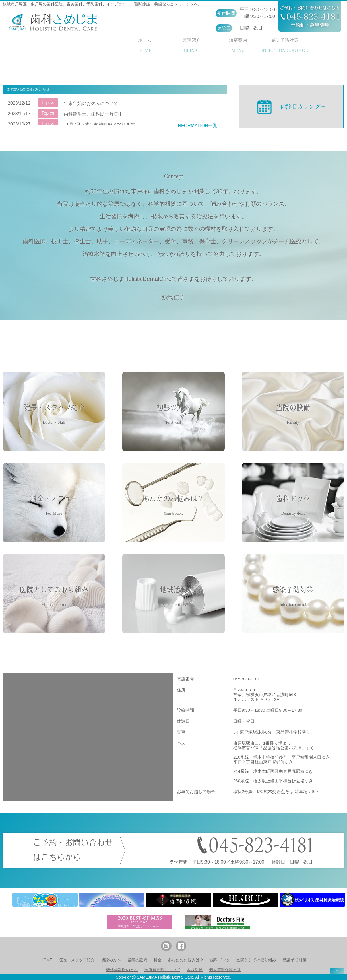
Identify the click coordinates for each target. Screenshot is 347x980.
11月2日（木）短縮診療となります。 (102, 124)
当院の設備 (137, 960)
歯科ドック (220, 960)
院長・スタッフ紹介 (77, 960)
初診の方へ (111, 960)
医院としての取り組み (256, 960)
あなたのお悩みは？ (186, 960)
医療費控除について (162, 970)
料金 (158, 960)
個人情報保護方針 (225, 970)
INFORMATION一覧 (197, 126)
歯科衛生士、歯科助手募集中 (93, 114)
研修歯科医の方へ (122, 970)
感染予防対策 (295, 960)
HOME (46, 960)
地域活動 (195, 970)
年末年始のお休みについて (91, 103)
